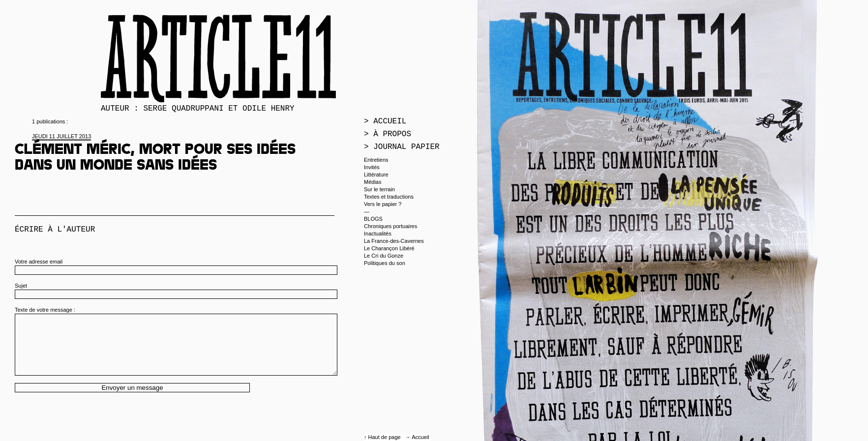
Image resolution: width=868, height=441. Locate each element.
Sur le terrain (379, 189)
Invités (372, 167)
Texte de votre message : (45, 310)
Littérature (376, 175)
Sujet (21, 286)
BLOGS (373, 219)
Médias (373, 182)
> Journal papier (402, 147)
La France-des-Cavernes (394, 241)
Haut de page (385, 437)
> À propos (388, 134)
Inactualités (378, 234)
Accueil (420, 437)
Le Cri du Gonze (384, 256)
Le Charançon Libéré (389, 248)
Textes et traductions (389, 197)
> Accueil (385, 121)
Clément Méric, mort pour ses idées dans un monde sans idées (155, 159)
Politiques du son (385, 263)
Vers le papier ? (383, 204)
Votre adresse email (39, 262)
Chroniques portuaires (390, 226)
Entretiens (376, 160)
